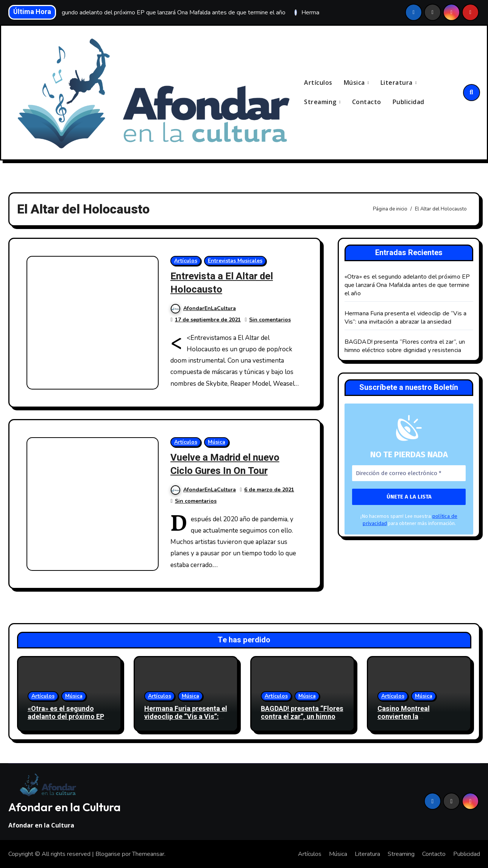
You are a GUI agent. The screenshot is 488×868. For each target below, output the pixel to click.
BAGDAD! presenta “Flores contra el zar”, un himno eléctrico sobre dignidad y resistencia (405, 346)
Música (355, 83)
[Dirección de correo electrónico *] (409, 473)
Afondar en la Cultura (65, 807)
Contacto (367, 102)
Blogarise (108, 854)
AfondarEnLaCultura (204, 308)
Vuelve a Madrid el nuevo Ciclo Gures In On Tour (228, 464)
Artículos (318, 83)
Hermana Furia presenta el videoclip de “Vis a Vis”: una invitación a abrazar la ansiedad (406, 318)
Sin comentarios (270, 319)
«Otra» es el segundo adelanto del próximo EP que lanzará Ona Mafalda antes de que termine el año (407, 285)
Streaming (321, 102)
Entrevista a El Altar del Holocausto (225, 283)
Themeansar (148, 854)
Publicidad (408, 102)
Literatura (398, 83)
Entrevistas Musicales (235, 261)
